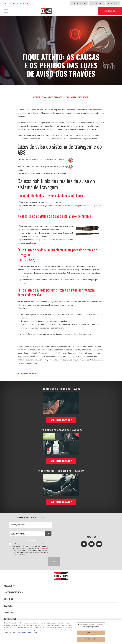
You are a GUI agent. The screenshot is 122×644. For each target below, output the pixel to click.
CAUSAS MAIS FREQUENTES (77, 97)
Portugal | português (14, 3)
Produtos (9, 586)
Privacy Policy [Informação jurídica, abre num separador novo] (32, 632)
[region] (61, 632)
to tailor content (32, 541)
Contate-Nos (97, 3)
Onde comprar (79, 3)
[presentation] (27, 561)
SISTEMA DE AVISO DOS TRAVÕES (47, 97)
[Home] (46, 11)
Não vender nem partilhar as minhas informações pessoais (91, 626)
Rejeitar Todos (91, 633)
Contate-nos (9, 612)
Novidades (8, 606)
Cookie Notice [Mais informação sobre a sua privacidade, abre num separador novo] (22, 632)
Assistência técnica (14, 592)
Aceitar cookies (91, 639)
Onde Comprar (10, 619)
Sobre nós (113, 3)
